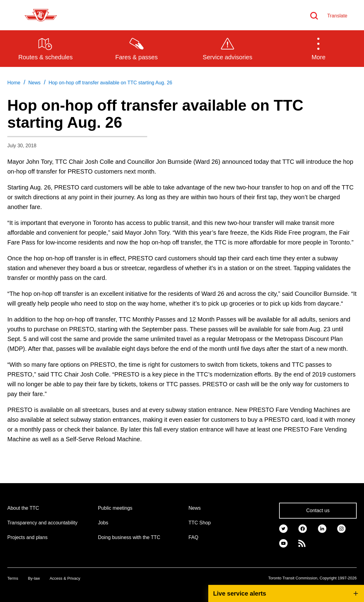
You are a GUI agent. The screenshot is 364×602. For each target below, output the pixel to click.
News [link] (35, 83)
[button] (318, 48)
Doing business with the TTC (129, 537)
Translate (337, 16)
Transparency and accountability (42, 523)
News (195, 508)
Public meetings (115, 508)
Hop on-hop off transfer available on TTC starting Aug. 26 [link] (110, 83)
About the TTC (23, 508)
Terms (13, 578)
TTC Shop (200, 523)
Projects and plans (27, 537)
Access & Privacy (65, 578)
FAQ (193, 537)
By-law (34, 578)
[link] (283, 528)
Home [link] (14, 83)
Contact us (318, 510)
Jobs (103, 523)
